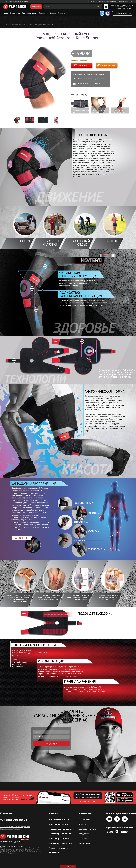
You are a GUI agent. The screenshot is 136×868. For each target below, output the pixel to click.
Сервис (53, 13)
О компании (15, 13)
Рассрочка (44, 13)
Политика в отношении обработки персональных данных (15, 828)
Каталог (82, 824)
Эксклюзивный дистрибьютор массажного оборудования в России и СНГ (110, 1)
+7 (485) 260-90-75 (14, 820)
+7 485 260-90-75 (122, 6)
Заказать (51, 744)
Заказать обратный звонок (125, 8)
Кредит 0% (84, 834)
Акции (6, 13)
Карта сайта (84, 843)
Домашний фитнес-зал (123, 13)
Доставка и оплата (30, 13)
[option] (18, 120)
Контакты (61, 13)
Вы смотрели (68, 866)
